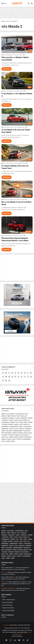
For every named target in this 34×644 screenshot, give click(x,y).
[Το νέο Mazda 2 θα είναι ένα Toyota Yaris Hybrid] (17, 117)
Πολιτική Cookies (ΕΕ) (24, 628)
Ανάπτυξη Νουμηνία (17, 636)
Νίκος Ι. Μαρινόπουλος (9, 600)
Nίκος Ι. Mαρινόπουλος (8, 127)
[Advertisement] (17, 464)
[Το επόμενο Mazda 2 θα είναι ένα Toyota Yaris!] (17, 153)
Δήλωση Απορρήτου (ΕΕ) (11, 628)
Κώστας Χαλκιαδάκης (8, 610)
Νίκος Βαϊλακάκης (7, 605)
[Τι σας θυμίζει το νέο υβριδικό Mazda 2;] (17, 81)
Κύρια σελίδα (6, 21)
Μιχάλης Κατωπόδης (8, 200)
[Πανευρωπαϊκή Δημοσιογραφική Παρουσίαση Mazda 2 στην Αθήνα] (17, 225)
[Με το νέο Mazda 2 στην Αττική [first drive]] (17, 189)
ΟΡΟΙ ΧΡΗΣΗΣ (13, 625)
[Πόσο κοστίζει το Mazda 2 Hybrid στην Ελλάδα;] (17, 44)
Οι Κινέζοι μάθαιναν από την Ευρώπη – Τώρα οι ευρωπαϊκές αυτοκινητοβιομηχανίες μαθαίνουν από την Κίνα (17, 584)
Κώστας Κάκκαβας (7, 55)
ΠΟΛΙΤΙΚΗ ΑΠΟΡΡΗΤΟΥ (24, 625)
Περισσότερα (7, 69)
